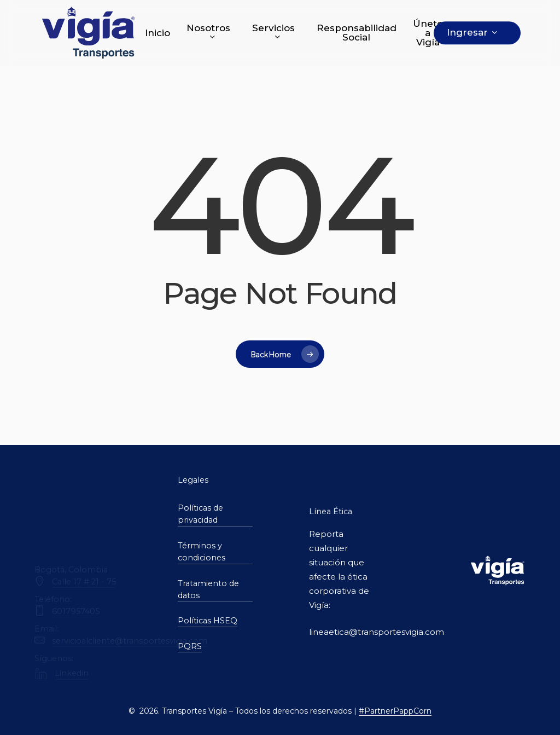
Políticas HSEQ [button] (208, 621)
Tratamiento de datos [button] (208, 589)
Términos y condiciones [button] (202, 552)
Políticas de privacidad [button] (200, 514)
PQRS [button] (190, 646)
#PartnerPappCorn (395, 711)
